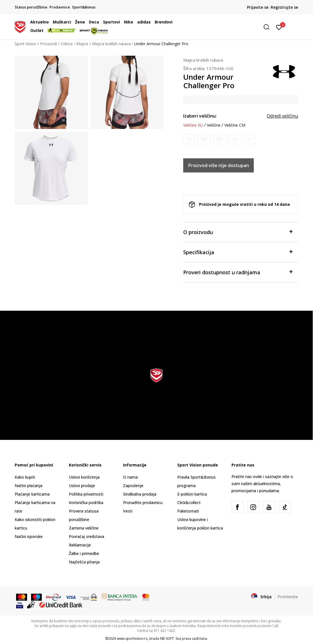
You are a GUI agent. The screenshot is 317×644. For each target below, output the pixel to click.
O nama (130, 477)
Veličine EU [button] (193, 125)
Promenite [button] (288, 597)
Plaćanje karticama (32, 494)
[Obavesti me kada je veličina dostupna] (189, 139)
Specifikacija (238, 252)
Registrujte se (284, 7)
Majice (82, 44)
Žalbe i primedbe (84, 553)
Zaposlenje (133, 486)
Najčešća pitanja (84, 562)
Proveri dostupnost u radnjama (238, 272)
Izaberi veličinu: (200, 116)
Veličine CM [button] (235, 125)
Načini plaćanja (29, 486)
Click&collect (189, 503)
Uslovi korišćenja (84, 477)
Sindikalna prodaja (140, 494)
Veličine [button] (214, 125)
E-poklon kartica (192, 494)
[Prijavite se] (279, 27)
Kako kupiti (25, 477)
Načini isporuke (29, 536)
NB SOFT (167, 638)
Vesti (128, 511)
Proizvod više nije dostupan (219, 165)
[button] (229, 27)
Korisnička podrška (86, 503)
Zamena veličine (84, 528)
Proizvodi (49, 44)
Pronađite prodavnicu (143, 503)
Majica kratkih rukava (111, 44)
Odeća (67, 44)
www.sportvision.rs (132, 638)
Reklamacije (80, 545)
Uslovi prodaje (82, 486)
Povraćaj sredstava (87, 536)
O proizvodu (238, 232)
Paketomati (188, 511)
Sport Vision (26, 44)
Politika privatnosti (86, 494)
